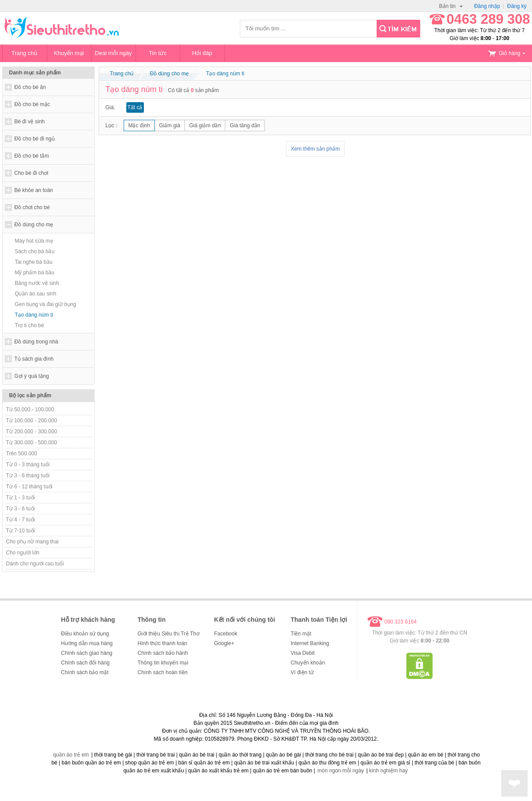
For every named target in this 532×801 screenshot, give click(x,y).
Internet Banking (310, 643)
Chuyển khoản (308, 663)
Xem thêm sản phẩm (315, 149)
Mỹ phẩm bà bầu (35, 273)
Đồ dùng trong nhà (37, 342)
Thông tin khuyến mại (163, 663)
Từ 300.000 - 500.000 (32, 443)
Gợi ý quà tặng (32, 376)
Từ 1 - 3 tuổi (21, 498)
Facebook (226, 634)
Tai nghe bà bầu (34, 262)
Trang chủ (24, 53)
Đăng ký (517, 6)
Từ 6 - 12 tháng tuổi (29, 487)
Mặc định (139, 126)
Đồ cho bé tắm (32, 156)
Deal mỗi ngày (114, 53)
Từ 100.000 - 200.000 (32, 421)
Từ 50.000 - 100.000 (30, 410)
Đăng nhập (487, 6)
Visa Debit (303, 653)
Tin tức (158, 53)
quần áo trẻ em (71, 755)
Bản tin (451, 6)
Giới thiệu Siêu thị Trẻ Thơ (169, 634)
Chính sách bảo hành (163, 653)
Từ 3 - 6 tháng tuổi (28, 476)
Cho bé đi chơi (31, 173)
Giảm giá (169, 126)
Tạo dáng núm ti (34, 315)
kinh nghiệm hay (389, 771)
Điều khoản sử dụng (85, 634)
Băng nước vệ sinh (37, 283)
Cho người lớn (23, 553)
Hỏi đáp (202, 53)
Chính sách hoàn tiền (163, 672)
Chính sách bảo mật (85, 672)
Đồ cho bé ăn (30, 87)
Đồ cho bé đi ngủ (35, 139)
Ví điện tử (302, 672)
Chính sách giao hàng (87, 653)
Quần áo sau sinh (36, 294)
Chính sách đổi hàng (85, 663)
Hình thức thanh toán (163, 643)
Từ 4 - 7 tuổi (21, 520)
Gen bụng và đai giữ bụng (46, 304)
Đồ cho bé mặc (32, 104)
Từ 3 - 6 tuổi (21, 509)
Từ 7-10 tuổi (21, 531)
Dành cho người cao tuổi (35, 564)
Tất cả (135, 107)
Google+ (224, 643)
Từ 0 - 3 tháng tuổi (28, 465)
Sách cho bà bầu (35, 251)
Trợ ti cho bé (30, 325)
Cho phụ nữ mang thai (33, 542)
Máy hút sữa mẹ (34, 241)
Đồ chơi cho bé (32, 207)
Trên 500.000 (22, 454)
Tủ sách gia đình (34, 359)
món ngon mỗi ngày (341, 771)
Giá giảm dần (205, 126)
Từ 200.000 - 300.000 (32, 432)
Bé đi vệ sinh (30, 122)
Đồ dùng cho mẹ (34, 225)
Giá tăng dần (245, 126)
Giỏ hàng (506, 53)
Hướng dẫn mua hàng (87, 643)
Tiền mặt (301, 634)
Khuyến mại (69, 53)
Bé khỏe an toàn (34, 190)
